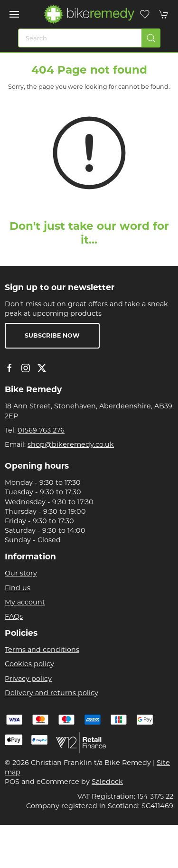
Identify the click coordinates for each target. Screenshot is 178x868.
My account (25, 602)
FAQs (14, 616)
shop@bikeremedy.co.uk (71, 444)
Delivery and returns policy (52, 693)
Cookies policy (29, 664)
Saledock (107, 782)
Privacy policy (28, 679)
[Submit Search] (151, 38)
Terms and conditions (42, 650)
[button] (14, 14)
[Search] (89, 38)
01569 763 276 (41, 430)
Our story (21, 573)
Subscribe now (52, 335)
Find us (18, 588)
